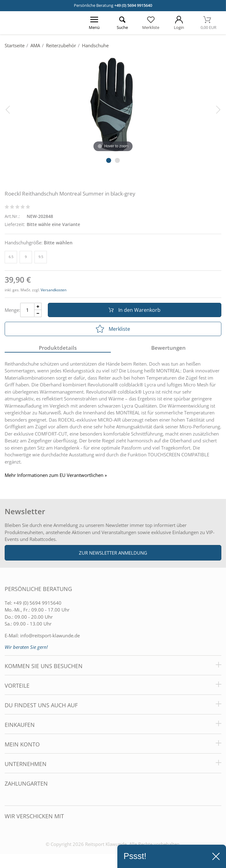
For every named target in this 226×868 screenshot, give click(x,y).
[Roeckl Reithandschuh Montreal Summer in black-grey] (113, 103)
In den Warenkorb (135, 310)
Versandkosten (54, 290)
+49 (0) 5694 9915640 (133, 5)
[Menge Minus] (38, 314)
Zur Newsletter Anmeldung (113, 553)
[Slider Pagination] (109, 160)
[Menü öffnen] (94, 23)
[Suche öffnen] (122, 23)
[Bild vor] (218, 109)
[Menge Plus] (38, 306)
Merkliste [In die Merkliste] (113, 329)
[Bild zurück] (8, 109)
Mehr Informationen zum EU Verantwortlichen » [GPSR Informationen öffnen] (56, 475)
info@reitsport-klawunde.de (50, 635)
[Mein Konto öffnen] (179, 23)
